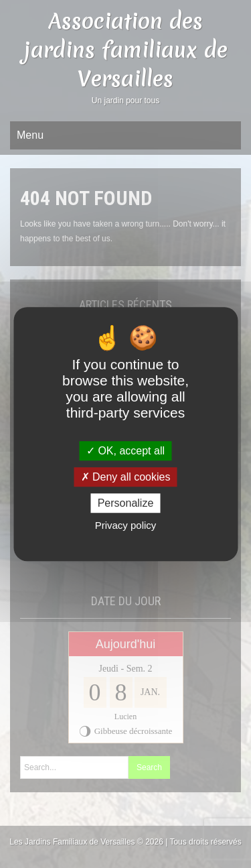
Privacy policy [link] (126, 525)
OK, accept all (125, 451)
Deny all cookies (126, 477)
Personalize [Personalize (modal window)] (126, 503)
